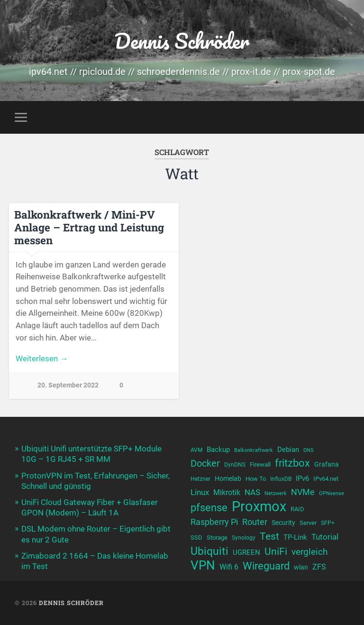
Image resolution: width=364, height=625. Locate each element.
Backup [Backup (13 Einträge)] (218, 450)
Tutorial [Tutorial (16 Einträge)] (325, 537)
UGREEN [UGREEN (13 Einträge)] (246, 552)
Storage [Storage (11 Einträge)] (217, 538)
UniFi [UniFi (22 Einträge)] (276, 551)
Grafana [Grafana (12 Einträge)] (327, 464)
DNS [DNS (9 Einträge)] (309, 450)
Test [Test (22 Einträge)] (269, 536)
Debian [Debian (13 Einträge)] (288, 450)
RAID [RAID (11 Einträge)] (297, 509)
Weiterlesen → (42, 358)
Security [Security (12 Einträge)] (283, 523)
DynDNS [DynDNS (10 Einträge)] (235, 465)
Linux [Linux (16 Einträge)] (200, 492)
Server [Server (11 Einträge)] (308, 523)
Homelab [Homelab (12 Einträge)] (228, 478)
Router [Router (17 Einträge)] (255, 522)
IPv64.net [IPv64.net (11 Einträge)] (326, 479)
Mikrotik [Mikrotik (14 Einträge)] (227, 492)
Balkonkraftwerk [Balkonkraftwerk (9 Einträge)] (254, 450)
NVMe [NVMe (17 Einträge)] (303, 492)
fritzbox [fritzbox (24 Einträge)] (292, 463)
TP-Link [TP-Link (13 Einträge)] (295, 537)
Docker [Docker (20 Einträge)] (205, 463)
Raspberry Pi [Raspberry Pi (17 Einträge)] (214, 522)
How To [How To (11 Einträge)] (256, 479)
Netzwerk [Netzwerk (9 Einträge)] (276, 493)
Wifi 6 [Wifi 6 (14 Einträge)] (229, 567)
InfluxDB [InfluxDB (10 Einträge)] (281, 479)
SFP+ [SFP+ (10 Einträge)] (328, 523)
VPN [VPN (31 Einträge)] (203, 565)
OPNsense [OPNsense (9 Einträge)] (332, 493)
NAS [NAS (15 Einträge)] (252, 492)
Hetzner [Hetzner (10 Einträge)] (200, 479)
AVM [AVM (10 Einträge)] (196, 450)
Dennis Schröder (182, 41)
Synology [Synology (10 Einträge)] (244, 538)
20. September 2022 (68, 385)
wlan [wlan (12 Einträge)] (301, 567)
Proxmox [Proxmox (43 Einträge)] (259, 507)
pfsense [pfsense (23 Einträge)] (209, 508)
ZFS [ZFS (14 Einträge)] (319, 567)
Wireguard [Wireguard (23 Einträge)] (266, 566)
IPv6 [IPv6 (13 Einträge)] (302, 478)
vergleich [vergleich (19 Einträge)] (309, 552)
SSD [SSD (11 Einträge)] (196, 538)
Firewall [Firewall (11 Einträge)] (260, 464)
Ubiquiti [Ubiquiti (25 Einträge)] (209, 551)
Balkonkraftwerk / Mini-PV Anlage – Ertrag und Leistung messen (89, 227)
